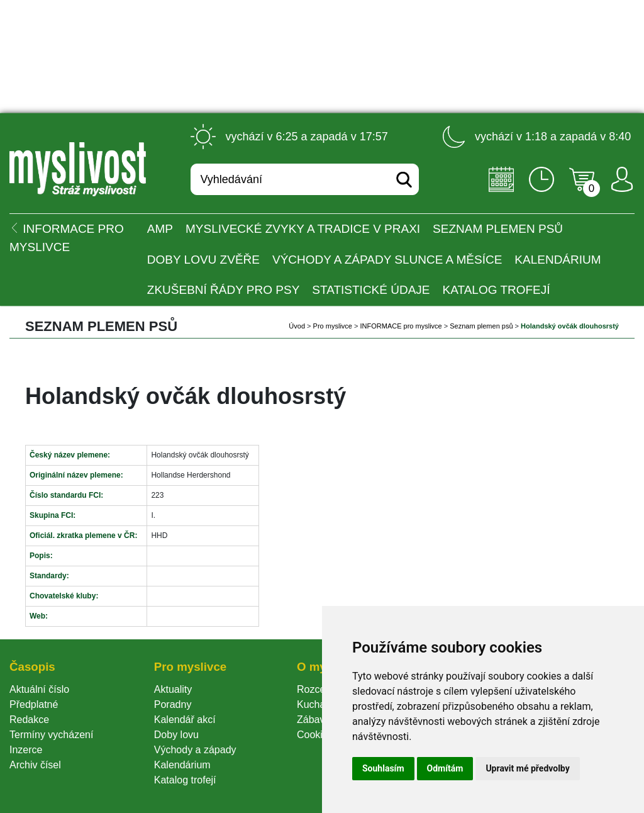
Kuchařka (318, 704)
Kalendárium (558, 260)
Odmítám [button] (445, 768)
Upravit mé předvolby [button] (527, 768)
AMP (160, 229)
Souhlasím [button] (383, 768)
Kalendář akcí (185, 720)
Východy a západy (195, 750)
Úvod (297, 326)
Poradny (173, 704)
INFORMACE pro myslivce (401, 326)
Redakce (29, 720)
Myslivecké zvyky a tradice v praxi (303, 229)
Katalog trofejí (497, 290)
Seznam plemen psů (498, 229)
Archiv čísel (35, 765)
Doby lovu (176, 735)
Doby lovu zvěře (203, 260)
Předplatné (34, 704)
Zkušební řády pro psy (224, 290)
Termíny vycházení (51, 735)
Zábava (314, 720)
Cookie (315, 735)
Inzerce (26, 750)
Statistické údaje (371, 290)
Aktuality (173, 689)
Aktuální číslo (39, 689)
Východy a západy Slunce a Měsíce (387, 260)
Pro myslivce (333, 326)
